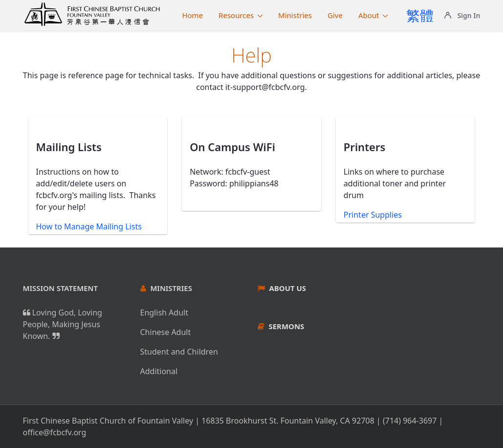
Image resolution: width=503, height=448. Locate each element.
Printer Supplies (373, 215)
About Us (287, 288)
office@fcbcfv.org (55, 432)
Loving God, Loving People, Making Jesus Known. (63, 324)
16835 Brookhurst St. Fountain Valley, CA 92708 (288, 421)
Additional (159, 371)
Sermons (286, 326)
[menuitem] (192, 15)
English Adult (164, 313)
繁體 (420, 15)
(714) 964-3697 (410, 421)
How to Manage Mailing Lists (89, 226)
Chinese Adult (166, 332)
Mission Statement (61, 288)
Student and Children (179, 352)
